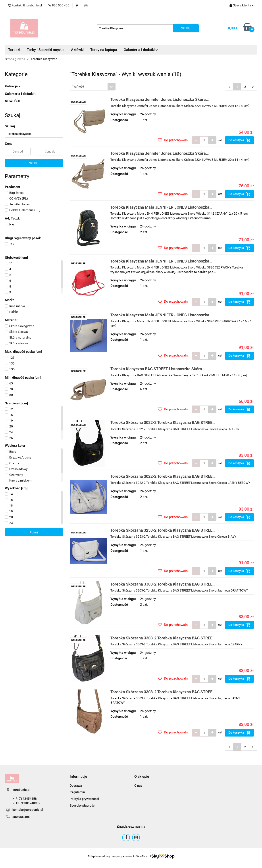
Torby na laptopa (104, 50)
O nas (138, 786)
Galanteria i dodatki (141, 50)
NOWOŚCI (12, 101)
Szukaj (34, 163)
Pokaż (34, 532)
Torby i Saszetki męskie (46, 50)
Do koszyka (239, 140)
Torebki (14, 50)
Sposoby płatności (83, 805)
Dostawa (76, 786)
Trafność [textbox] (78, 87)
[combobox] (93, 87)
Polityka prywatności (84, 799)
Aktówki (77, 50)
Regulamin (77, 792)
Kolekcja (13, 86)
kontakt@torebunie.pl (28, 810)
